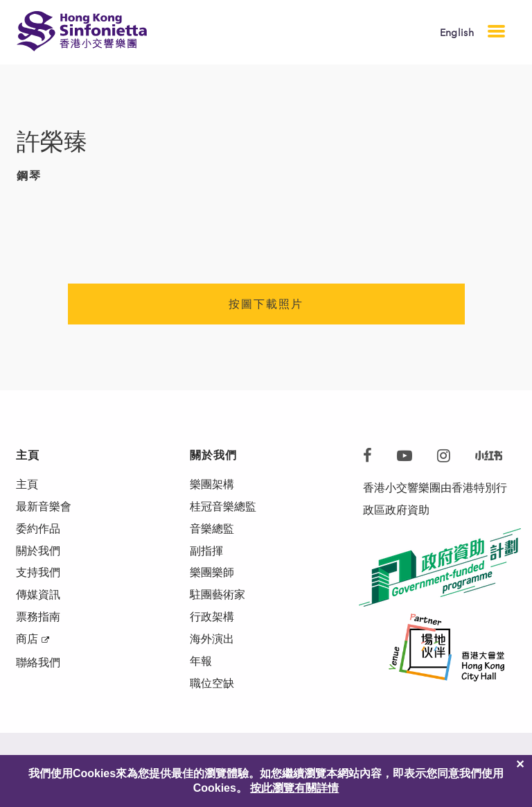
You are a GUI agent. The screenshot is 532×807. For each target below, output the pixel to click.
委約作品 (38, 529)
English (457, 33)
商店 (27, 640)
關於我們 (38, 551)
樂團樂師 (212, 573)
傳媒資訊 (38, 595)
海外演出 (212, 640)
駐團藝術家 (218, 595)
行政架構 (212, 617)
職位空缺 (212, 684)
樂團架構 (212, 484)
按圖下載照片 (266, 304)
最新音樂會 (44, 506)
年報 (201, 662)
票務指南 (38, 617)
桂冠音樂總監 (223, 506)
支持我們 (38, 573)
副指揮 (206, 551)
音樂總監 (212, 529)
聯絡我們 (38, 663)
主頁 (27, 484)
